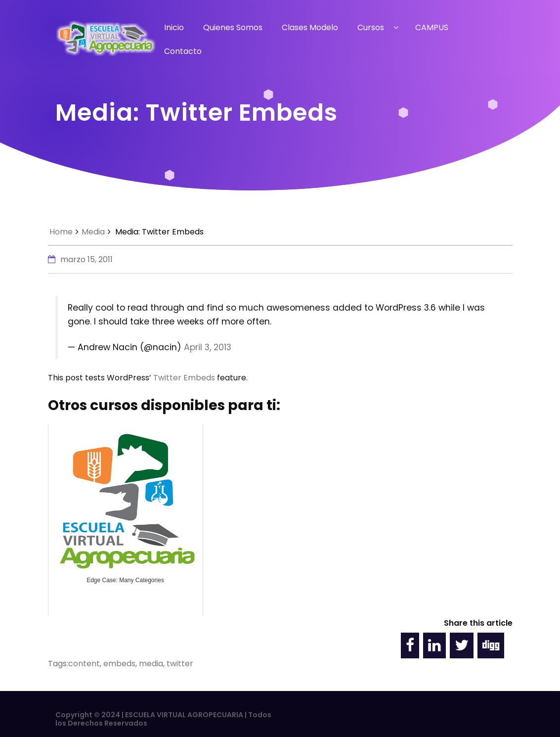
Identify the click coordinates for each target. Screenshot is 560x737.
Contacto (183, 51)
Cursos (371, 27)
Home (61, 232)
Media (93, 232)
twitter (180, 664)
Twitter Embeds (184, 378)
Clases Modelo (310, 27)
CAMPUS (432, 27)
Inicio (174, 27)
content (84, 664)
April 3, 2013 (208, 347)
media (151, 664)
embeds (119, 664)
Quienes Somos (233, 27)
